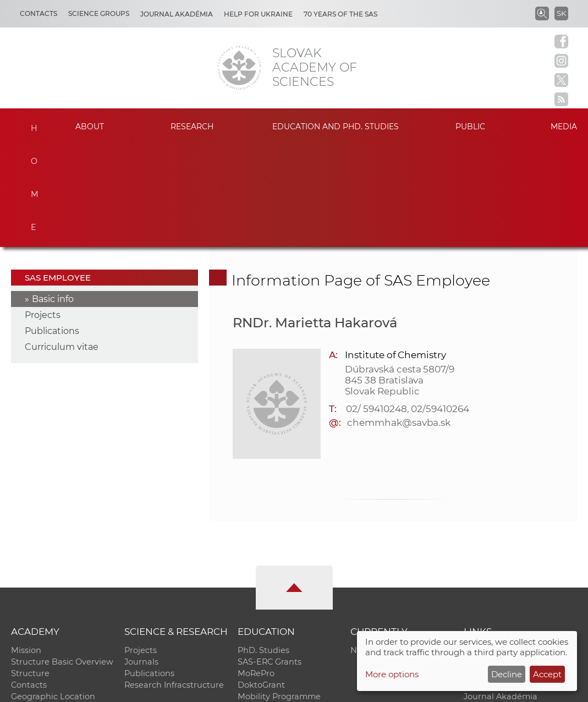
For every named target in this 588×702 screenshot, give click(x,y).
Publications (52, 228)
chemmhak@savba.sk (399, 319)
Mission (26, 547)
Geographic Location (53, 594)
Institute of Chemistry (395, 251)
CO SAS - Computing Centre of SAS (160, 689)
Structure (30, 571)
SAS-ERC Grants (270, 559)
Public (470, 127)
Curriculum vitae (62, 244)
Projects (43, 212)
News (362, 547)
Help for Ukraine (258, 14)
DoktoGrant (261, 582)
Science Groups (99, 13)
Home (30, 125)
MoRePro (256, 571)
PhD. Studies (263, 547)
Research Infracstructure (174, 582)
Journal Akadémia (177, 14)
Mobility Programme (279, 594)
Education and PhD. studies (336, 127)
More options (392, 674)
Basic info (53, 196)
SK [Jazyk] (561, 13)
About (90, 127)
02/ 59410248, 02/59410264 (408, 305)
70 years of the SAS (340, 14)
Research (192, 127)
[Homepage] (239, 68)
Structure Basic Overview (62, 559)
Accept (547, 674)
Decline (507, 674)
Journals (141, 559)
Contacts (39, 13)
